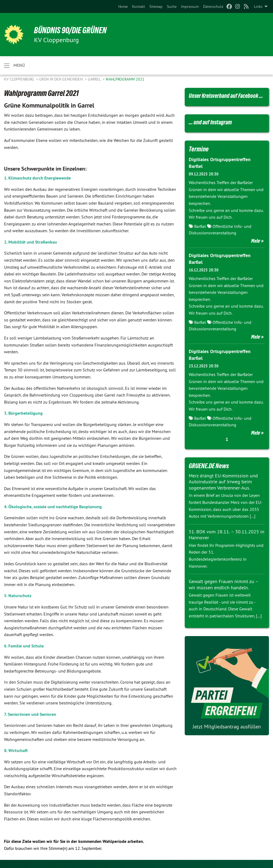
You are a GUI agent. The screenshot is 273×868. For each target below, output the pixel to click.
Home (123, 6)
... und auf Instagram (210, 122)
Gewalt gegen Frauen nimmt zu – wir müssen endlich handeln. (223, 584)
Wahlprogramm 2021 (125, 79)
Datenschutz (213, 6)
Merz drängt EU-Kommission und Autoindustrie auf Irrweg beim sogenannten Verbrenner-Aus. (223, 482)
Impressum (190, 6)
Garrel (95, 79)
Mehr (256, 241)
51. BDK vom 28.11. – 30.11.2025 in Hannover (227, 535)
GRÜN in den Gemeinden (61, 79)
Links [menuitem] (258, 6)
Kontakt (139, 6)
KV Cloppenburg (20, 79)
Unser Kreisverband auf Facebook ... (226, 96)
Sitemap (156, 6)
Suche (172, 6)
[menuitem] (123, 6)
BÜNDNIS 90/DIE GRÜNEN (71, 30)
